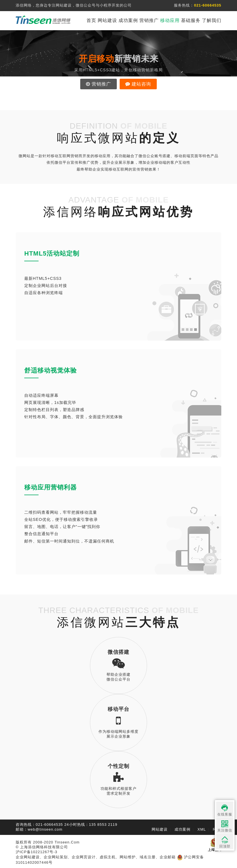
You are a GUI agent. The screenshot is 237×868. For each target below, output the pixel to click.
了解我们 (212, 20)
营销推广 (149, 20)
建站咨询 (138, 84)
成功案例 (128, 20)
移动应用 (170, 20)
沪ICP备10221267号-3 (37, 852)
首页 (91, 20)
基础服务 (191, 20)
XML (202, 829)
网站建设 (107, 20)
